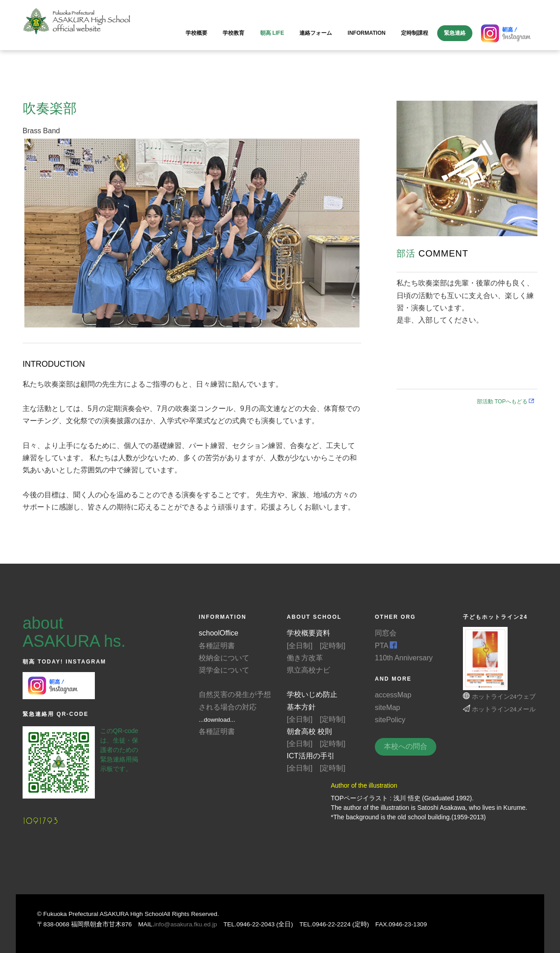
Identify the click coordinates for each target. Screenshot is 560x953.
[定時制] (333, 646)
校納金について (224, 658)
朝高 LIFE (272, 33)
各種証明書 (217, 646)
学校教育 (233, 33)
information (367, 33)
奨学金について (224, 670)
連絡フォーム (316, 33)
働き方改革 (305, 658)
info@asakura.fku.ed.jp (185, 924)
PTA (386, 646)
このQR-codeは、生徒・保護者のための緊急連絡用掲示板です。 (119, 750)
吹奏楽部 (50, 108)
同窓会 (386, 633)
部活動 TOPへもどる (508, 402)
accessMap (393, 695)
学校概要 (196, 33)
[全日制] (300, 646)
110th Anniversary (404, 658)
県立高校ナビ (308, 670)
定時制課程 (415, 33)
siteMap (387, 708)
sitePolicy (390, 720)
